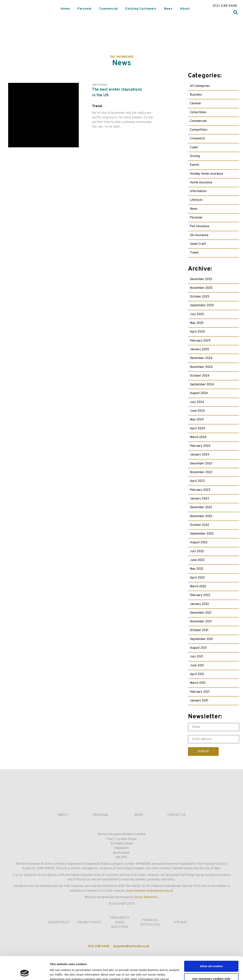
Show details (59, 973)
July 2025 (197, 314)
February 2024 (200, 446)
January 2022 (199, 604)
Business (196, 95)
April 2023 (197, 481)
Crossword (197, 139)
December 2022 (201, 507)
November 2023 (201, 472)
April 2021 (197, 674)
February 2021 (200, 692)
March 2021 (198, 683)
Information (198, 191)
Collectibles (198, 112)
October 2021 (199, 630)
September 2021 (201, 639)
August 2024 (199, 393)
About (185, 9)
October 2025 (200, 297)
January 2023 (199, 499)
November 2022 (201, 516)
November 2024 (201, 367)
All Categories (200, 86)
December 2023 (201, 464)
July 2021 (196, 657)
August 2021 (198, 648)
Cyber (194, 148)
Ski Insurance (199, 235)
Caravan (195, 104)
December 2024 (201, 358)
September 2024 (202, 385)
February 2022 (200, 595)
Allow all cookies (211, 945)
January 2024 (200, 455)
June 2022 (197, 560)
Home (65, 9)
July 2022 (197, 551)
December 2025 (201, 279)
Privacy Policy (89, 923)
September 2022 (202, 534)
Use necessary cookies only (211, 957)
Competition (199, 130)
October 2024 (200, 376)
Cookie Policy (59, 923)
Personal (84, 9)
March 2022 (198, 587)
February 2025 (200, 341)
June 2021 (197, 666)
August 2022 (199, 543)
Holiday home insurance (206, 174)
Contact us (177, 815)
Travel (194, 253)
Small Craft (198, 244)
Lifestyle (196, 200)
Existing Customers (141, 9)
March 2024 (198, 437)
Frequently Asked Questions (120, 923)
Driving (195, 156)
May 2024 (197, 420)
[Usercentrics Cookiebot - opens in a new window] (25, 973)
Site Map (180, 923)
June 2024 (197, 411)
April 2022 (197, 578)
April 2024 (197, 429)
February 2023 (200, 490)
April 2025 (197, 332)
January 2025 (199, 349)
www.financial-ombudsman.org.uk (150, 891)
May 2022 (197, 569)
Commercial (108, 9)
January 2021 (199, 701)
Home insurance (201, 183)
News (168, 9)
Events (194, 165)
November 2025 (201, 288)
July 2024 (197, 402)
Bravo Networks (146, 897)
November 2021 (201, 622)
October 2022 (199, 525)
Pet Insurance (200, 226)
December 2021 (201, 613)
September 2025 (202, 305)
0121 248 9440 (225, 6)
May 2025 (197, 323)
